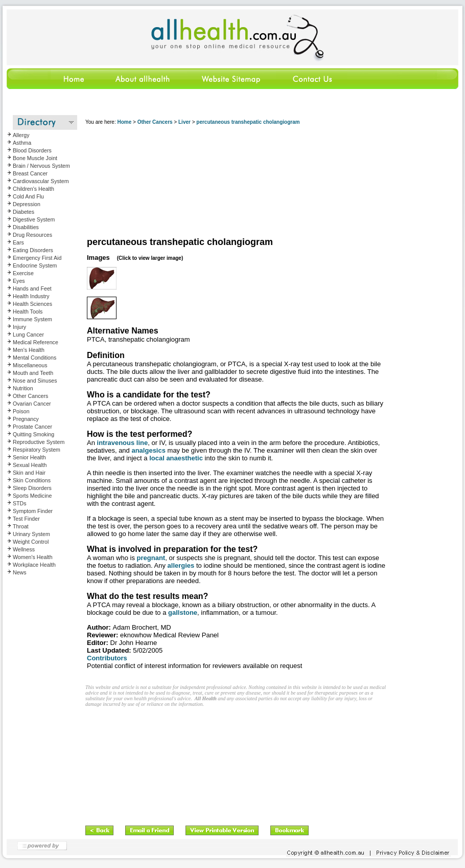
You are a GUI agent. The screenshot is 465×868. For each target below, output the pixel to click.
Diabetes (24, 212)
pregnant (151, 558)
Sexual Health (30, 465)
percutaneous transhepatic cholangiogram (248, 122)
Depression (27, 204)
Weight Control (31, 542)
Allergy (21, 135)
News (20, 572)
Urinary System (31, 534)
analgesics (148, 450)
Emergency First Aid (37, 258)
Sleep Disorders (32, 488)
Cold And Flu (28, 196)
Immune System (32, 319)
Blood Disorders (32, 150)
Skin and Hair (29, 473)
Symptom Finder (33, 511)
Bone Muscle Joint (35, 158)
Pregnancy (26, 419)
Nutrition (23, 388)
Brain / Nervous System (41, 166)
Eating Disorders (33, 250)
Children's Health (33, 189)
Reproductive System (39, 442)
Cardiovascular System (41, 181)
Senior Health (29, 457)
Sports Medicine (32, 496)
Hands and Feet (32, 288)
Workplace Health (34, 565)
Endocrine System (35, 265)
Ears (18, 242)
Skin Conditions (32, 480)
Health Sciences (32, 304)
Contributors (107, 658)
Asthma (22, 143)
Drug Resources (32, 235)
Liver (184, 122)
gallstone (183, 613)
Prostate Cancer (32, 427)
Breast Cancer (30, 173)
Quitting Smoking (33, 434)
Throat (21, 526)
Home (124, 122)
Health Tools (28, 311)
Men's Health (29, 350)
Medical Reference (36, 342)
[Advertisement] (138, 182)
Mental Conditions (34, 358)
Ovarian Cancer (32, 404)
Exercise (23, 273)
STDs (20, 503)
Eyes (19, 281)
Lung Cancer (28, 335)
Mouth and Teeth (33, 373)
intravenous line (123, 443)
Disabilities (26, 227)
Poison (21, 411)
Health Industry (31, 296)
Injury (19, 327)
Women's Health (33, 557)
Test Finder (26, 519)
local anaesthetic (176, 458)
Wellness (24, 549)
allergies (181, 565)
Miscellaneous (30, 365)
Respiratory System (37, 450)
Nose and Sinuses (35, 381)
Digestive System (34, 219)
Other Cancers (30, 396)
